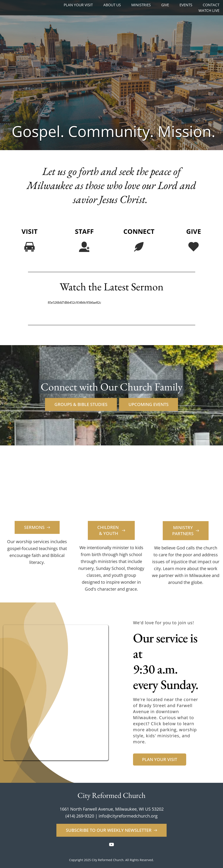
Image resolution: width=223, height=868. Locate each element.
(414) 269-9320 (80, 816)
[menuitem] (78, 5)
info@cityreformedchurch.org (128, 816)
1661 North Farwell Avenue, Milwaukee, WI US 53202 (112, 809)
